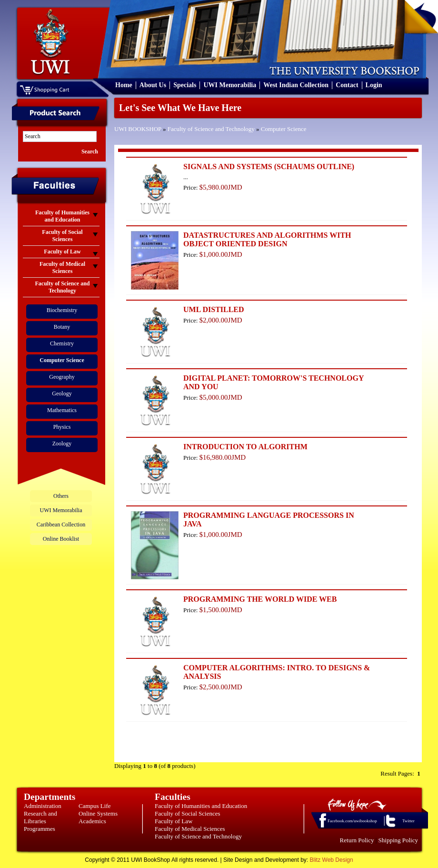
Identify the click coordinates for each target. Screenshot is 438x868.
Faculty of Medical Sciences (190, 829)
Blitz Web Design (332, 860)
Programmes (40, 829)
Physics (62, 427)
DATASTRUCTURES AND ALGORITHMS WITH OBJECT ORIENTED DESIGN (267, 239)
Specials (185, 85)
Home (124, 85)
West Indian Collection (296, 85)
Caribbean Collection (61, 525)
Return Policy (357, 840)
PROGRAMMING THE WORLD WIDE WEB (260, 599)
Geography (62, 377)
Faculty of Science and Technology (211, 129)
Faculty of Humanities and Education (201, 806)
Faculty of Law (174, 821)
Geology (62, 394)
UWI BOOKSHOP (138, 129)
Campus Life (95, 806)
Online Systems (98, 813)
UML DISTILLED (214, 309)
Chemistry (62, 343)
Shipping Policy (398, 840)
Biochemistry (62, 310)
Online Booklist (61, 539)
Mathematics (62, 410)
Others (61, 496)
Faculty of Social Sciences (188, 813)
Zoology (62, 444)
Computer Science (284, 129)
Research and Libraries (40, 817)
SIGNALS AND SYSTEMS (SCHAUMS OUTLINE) (269, 167)
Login (374, 85)
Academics (92, 821)
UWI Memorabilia (230, 85)
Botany (62, 327)
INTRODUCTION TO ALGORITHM (245, 447)
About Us (153, 85)
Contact (347, 85)
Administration (43, 806)
